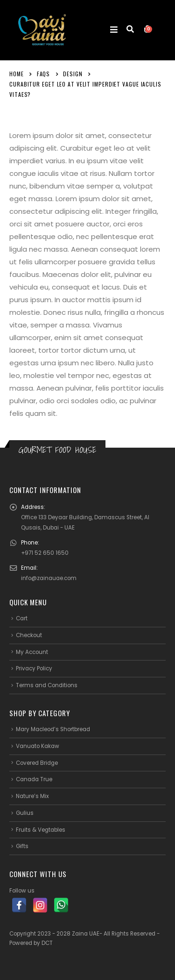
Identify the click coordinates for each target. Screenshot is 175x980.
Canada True (34, 779)
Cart (22, 618)
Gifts (22, 846)
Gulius (25, 813)
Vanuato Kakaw (38, 746)
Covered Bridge (37, 763)
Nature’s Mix (32, 796)
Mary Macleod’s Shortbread (53, 729)
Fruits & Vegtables (41, 830)
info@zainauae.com (49, 578)
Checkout (29, 635)
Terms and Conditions (47, 685)
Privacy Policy (34, 668)
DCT (47, 943)
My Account (32, 652)
